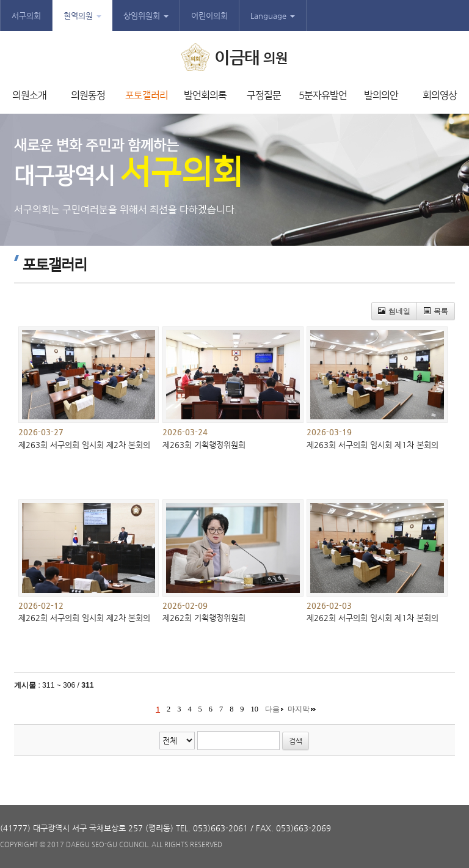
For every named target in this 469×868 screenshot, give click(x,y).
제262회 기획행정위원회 (204, 618)
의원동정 (88, 95)
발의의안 (381, 95)
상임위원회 (146, 16)
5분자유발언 (323, 95)
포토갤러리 (147, 95)
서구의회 (26, 16)
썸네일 (394, 311)
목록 (436, 311)
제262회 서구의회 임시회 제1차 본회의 (373, 618)
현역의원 (82, 16)
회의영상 (440, 95)
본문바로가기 (0, 0)
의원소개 (29, 95)
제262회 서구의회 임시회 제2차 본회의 (84, 618)
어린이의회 (209, 16)
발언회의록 (205, 95)
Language (273, 16)
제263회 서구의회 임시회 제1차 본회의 (373, 445)
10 (255, 709)
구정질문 (264, 95)
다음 (272, 709)
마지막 (299, 709)
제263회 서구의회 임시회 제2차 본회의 (84, 445)
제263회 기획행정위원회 (204, 445)
